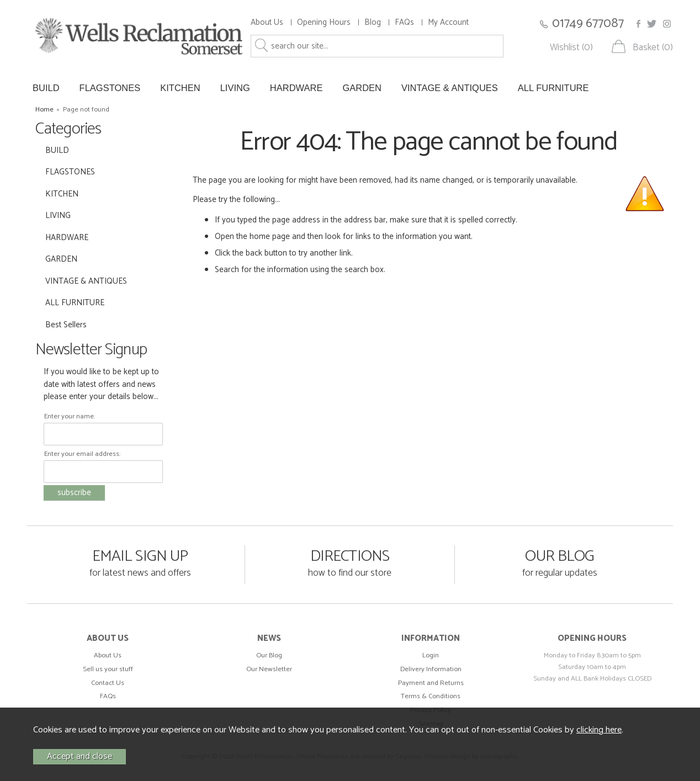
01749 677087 (588, 23)
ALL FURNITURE (553, 88)
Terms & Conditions (431, 696)
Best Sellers (66, 325)
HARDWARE (296, 88)
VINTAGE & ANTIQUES (450, 88)
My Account (448, 22)
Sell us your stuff (108, 669)
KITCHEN (180, 88)
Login (431, 655)
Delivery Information (431, 669)
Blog (373, 22)
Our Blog (269, 655)
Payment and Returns (431, 683)
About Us (267, 22)
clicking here (599, 730)
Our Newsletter (269, 669)
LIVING (235, 88)
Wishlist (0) (571, 48)
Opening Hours (324, 22)
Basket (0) (653, 48)
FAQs (404, 22)
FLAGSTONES (110, 88)
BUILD (46, 88)
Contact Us (108, 683)
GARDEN (362, 88)
